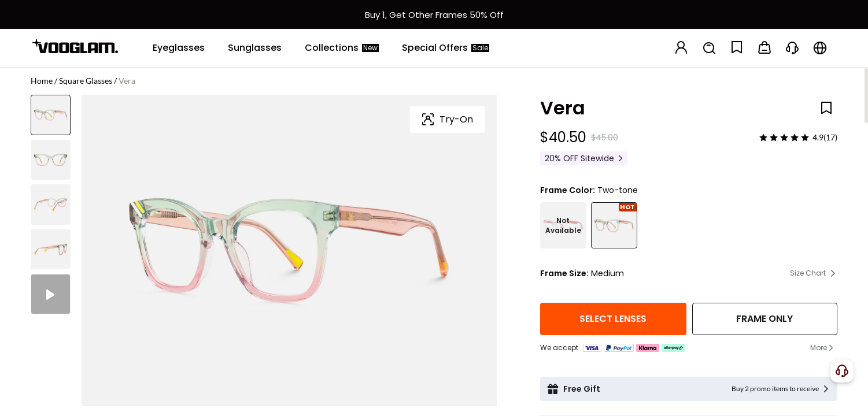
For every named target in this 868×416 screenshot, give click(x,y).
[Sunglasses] (255, 48)
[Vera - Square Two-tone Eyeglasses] (614, 225)
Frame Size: (564, 273)
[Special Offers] (446, 48)
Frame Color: (568, 190)
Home (42, 81)
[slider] (784, 138)
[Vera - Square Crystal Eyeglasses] (563, 225)
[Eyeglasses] (179, 48)
